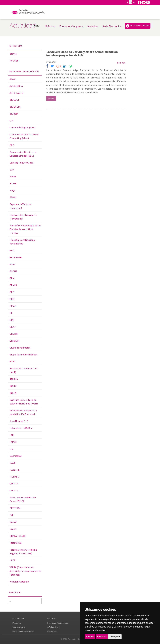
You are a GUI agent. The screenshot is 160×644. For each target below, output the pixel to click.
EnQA (12, 190)
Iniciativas (93, 26)
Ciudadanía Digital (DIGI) (22, 127)
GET (12, 292)
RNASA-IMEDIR (18, 536)
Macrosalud (16, 456)
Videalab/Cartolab (19, 582)
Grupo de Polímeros (20, 348)
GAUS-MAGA (16, 257)
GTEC (12, 361)
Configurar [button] (115, 637)
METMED (14, 477)
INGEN (13, 393)
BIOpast (14, 114)
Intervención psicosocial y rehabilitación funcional (23, 412)
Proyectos (52, 632)
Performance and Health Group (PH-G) (23, 499)
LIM (11, 449)
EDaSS (13, 183)
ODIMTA (14, 484)
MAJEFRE (15, 470)
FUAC (37, 26)
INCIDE (13, 386)
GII (11, 313)
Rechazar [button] (102, 637)
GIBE (12, 299)
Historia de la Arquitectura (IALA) (23, 370)
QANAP (13, 522)
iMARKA (14, 379)
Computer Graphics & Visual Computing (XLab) (24, 136)
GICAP (13, 306)
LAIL (12, 435)
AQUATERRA (16, 86)
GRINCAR (14, 341)
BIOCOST (14, 100)
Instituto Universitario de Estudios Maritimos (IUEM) (24, 402)
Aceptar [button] (90, 637)
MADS (13, 463)
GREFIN (14, 334)
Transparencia (19, 627)
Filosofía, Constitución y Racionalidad (22, 242)
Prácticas (50, 26)
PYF (11, 515)
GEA (12, 278)
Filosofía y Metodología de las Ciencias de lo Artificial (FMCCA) (25, 229)
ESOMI (13, 197)
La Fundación (18, 619)
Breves (13, 54)
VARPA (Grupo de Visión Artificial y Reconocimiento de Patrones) (25, 571)
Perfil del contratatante (23, 632)
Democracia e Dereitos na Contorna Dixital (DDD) (23, 154)
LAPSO (13, 442)
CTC (12, 145)
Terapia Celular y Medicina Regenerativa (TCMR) (23, 552)
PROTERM (15, 508)
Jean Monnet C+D (19, 421)
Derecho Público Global (22, 163)
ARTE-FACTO (16, 93)
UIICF (12, 560)
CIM (12, 121)
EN (134, 2)
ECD (12, 170)
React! (13, 529)
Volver (51, 98)
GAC (12, 250)
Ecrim (13, 176)
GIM (12, 320)
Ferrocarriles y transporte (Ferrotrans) (23, 217)
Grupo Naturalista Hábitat (23, 355)
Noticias (14, 61)
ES (131, 2)
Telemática (16, 543)
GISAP (13, 327)
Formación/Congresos (71, 26)
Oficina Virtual (54, 627)
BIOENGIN (15, 107)
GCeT (12, 264)
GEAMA (13, 285)
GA (127, 2)
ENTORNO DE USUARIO (138, 26)
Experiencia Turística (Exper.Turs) (20, 206)
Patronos (17, 623)
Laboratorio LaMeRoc (21, 428)
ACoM (13, 79)
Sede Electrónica (112, 26)
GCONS (13, 271)
